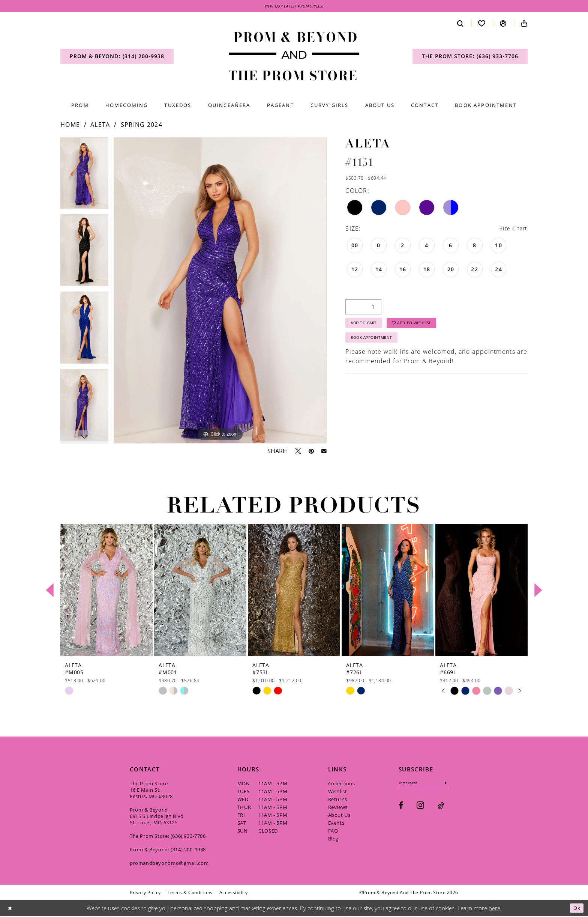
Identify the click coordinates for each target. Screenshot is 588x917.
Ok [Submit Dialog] (576, 909)
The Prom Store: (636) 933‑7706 (168, 837)
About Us (339, 816)
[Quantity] (363, 308)
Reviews (338, 808)
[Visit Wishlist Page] (482, 24)
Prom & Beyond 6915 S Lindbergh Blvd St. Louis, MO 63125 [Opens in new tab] (157, 817)
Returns (338, 800)
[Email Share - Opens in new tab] (324, 452)
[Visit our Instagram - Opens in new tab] (420, 807)
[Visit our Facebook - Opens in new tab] (401, 808)
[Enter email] (428, 784)
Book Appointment (376, 343)
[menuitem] (117, 57)
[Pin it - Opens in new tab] (311, 452)
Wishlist (338, 792)
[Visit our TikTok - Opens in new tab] (441, 808)
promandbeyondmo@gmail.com (169, 864)
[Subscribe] (455, 784)
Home (70, 126)
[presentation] (106, 591)
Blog (333, 839)
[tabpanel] (84, 177)
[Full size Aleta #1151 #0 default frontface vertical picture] (220, 291)
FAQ (333, 831)
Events (336, 824)
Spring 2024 (142, 126)
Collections (342, 784)
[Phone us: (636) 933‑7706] (470, 57)
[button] (503, 24)
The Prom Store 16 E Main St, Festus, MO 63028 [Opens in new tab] (151, 791)
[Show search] (460, 24)
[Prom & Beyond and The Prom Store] (294, 58)
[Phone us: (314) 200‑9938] (117, 57)
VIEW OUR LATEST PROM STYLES (294, 6)
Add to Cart (367, 326)
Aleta (100, 126)
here (494, 909)
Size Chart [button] (511, 230)
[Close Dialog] (11, 909)
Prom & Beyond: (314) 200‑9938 (168, 850)
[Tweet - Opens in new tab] (298, 452)
